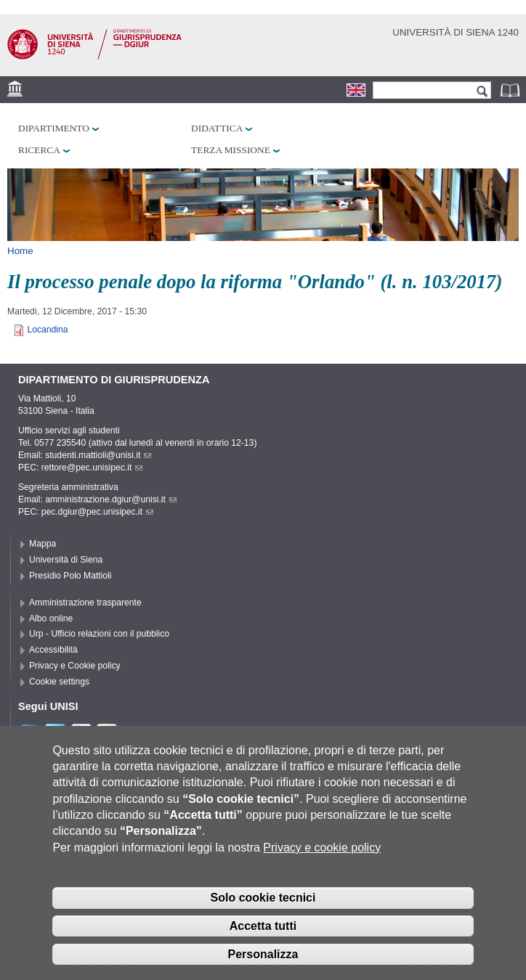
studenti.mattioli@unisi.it (98, 455)
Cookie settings (59, 682)
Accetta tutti (263, 926)
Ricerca (39, 150)
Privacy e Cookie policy (75, 666)
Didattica (217, 128)
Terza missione (231, 150)
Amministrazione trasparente (85, 603)
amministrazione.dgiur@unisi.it (111, 499)
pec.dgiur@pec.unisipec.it (97, 512)
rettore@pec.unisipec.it (92, 467)
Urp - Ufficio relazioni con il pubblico (99, 634)
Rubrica (511, 90)
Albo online (51, 618)
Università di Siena (66, 560)
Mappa (43, 544)
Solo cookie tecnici (263, 898)
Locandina (47, 330)
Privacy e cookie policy (322, 848)
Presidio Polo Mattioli (70, 576)
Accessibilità (53, 650)
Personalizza (263, 954)
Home (20, 251)
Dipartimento (54, 128)
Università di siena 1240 (456, 32)
